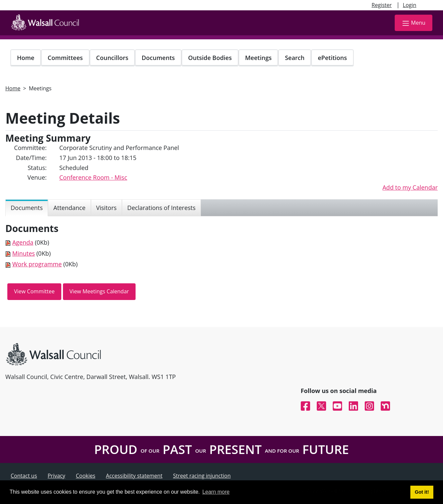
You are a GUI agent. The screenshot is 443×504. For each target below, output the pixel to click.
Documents (158, 58)
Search (295, 58)
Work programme (37, 264)
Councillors (112, 58)
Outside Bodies (210, 58)
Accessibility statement (134, 476)
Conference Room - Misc (93, 177)
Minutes (24, 253)
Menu (414, 23)
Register (382, 5)
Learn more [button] (216, 492)
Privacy (56, 476)
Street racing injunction (202, 476)
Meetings (258, 58)
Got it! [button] (422, 492)
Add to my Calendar (410, 187)
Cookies (86, 476)
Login (410, 5)
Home (26, 58)
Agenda (23, 242)
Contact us (24, 476)
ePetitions (332, 58)
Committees (65, 58)
